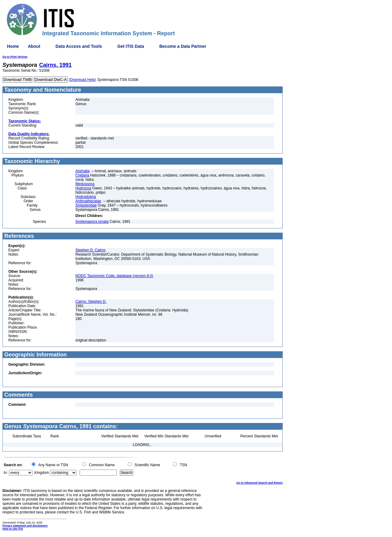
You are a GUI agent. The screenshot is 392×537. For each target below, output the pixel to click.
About (34, 46)
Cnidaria (82, 175)
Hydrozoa (83, 188)
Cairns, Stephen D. (91, 302)
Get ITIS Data (131, 46)
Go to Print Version (15, 57)
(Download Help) (82, 80)
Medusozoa (85, 184)
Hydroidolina (86, 197)
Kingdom (41, 473)
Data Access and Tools (79, 46)
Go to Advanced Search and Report (260, 483)
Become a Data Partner (183, 46)
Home (13, 46)
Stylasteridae (86, 205)
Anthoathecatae (88, 201)
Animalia (82, 171)
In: (6, 473)
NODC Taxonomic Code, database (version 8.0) (114, 276)
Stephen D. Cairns (90, 250)
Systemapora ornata (92, 222)
